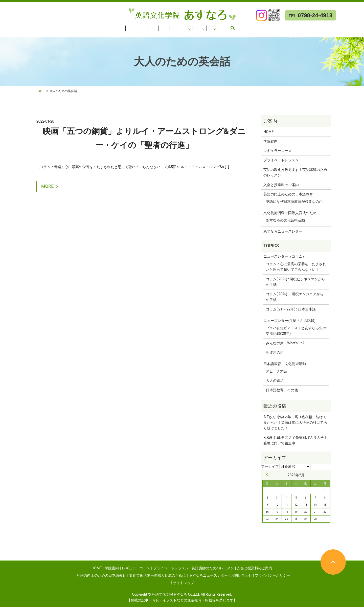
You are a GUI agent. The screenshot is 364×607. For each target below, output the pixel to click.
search (82, 33)
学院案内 (25, 27)
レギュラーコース (52, 27)
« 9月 (268, 475)
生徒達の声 (275, 352)
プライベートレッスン (88, 27)
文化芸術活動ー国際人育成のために (288, 27)
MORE (47, 186)
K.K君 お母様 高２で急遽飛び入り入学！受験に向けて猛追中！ (295, 440)
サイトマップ (184, 583)
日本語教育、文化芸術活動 (285, 364)
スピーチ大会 (277, 371)
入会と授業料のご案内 (177, 27)
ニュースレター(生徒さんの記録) (289, 321)
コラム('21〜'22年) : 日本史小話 (291, 309)
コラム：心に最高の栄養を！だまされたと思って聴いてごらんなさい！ (296, 267)
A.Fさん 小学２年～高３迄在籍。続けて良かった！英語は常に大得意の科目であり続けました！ (295, 423)
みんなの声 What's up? (285, 343)
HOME (8, 27)
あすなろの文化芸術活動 (285, 220)
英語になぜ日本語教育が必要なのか (294, 201)
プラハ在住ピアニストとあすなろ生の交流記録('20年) (296, 331)
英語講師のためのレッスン (133, 27)
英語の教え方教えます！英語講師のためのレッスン (295, 172)
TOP (39, 91)
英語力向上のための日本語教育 (224, 27)
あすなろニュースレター (22, 33)
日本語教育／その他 (282, 390)
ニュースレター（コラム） (285, 256)
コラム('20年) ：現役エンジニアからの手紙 (295, 297)
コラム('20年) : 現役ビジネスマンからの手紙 (295, 282)
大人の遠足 (275, 380)
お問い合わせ (63, 33)
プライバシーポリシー (272, 575)
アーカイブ (270, 466)
